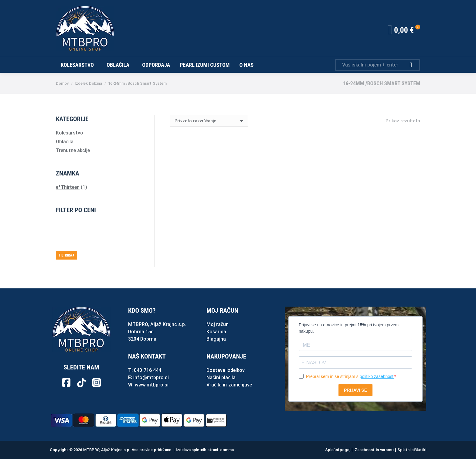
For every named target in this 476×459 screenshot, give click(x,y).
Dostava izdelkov (226, 370)
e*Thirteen (68, 187)
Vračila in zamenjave (229, 385)
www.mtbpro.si (152, 385)
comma (227, 450)
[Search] (378, 65)
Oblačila (65, 142)
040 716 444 (148, 370)
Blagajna (216, 339)
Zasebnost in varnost (374, 450)
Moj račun (218, 324)
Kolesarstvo (70, 133)
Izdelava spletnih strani (197, 450)
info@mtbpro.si (151, 377)
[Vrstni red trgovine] (209, 121)
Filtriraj (66, 255)
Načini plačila (221, 377)
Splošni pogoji (338, 450)
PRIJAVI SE (355, 390)
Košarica (216, 332)
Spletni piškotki (412, 450)
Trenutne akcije (73, 150)
